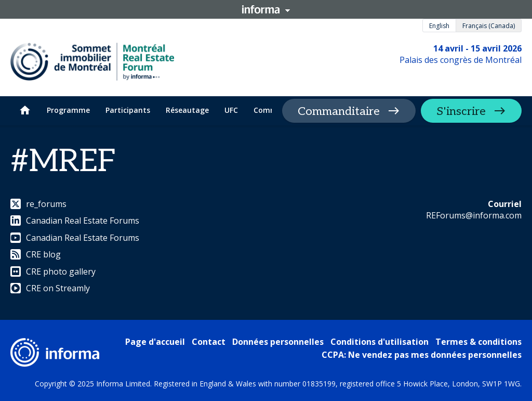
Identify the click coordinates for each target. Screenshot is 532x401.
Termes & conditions (478, 342)
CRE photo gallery (53, 271)
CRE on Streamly (50, 288)
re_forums (38, 204)
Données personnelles (278, 342)
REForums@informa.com (474, 215)
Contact (209, 342)
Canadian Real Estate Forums (75, 221)
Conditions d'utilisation (380, 342)
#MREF (63, 162)
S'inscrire (461, 111)
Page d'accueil (155, 342)
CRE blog (36, 254)
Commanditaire (339, 111)
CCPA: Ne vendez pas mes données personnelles (422, 355)
